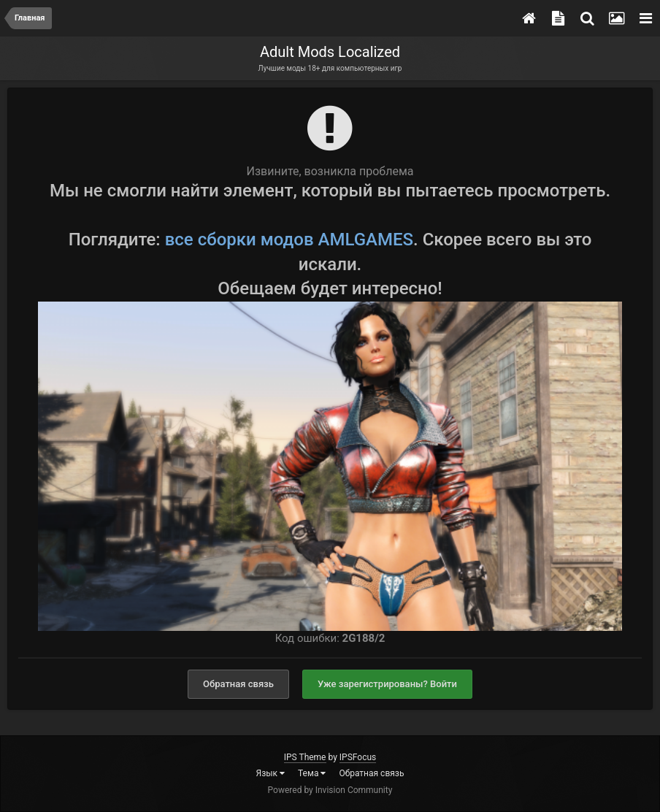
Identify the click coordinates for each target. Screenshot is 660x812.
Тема (312, 773)
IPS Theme (305, 757)
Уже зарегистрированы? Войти (387, 684)
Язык (271, 773)
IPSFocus (358, 757)
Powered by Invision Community (330, 790)
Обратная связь (238, 684)
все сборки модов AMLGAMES (289, 240)
